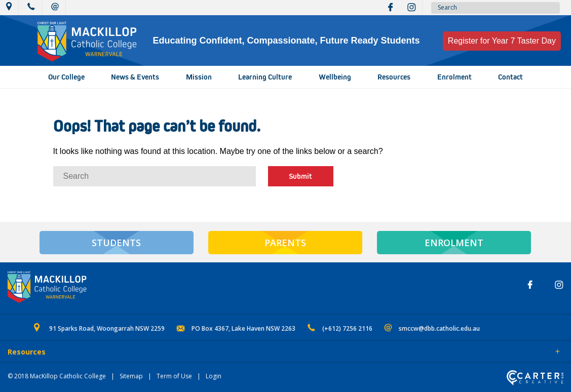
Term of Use (174, 376)
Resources (394, 77)
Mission (199, 77)
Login (214, 376)
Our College (66, 77)
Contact (510, 77)
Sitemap (131, 376)
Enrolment (454, 77)
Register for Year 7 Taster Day (502, 41)
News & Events (135, 77)
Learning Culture (265, 77)
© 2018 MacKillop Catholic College (57, 376)
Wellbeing (335, 77)
